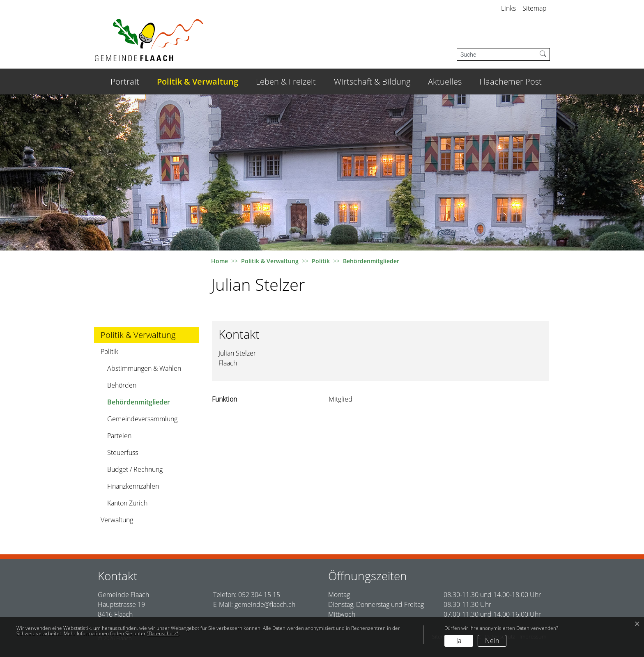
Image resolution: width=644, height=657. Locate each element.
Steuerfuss (123, 453)
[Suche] (497, 54)
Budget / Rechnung (135, 469)
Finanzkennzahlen (133, 486)
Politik (109, 351)
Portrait (125, 82)
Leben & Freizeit (286, 82)
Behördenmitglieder (138, 404)
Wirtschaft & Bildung (372, 82)
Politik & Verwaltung (198, 82)
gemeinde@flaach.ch (265, 604)
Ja (459, 641)
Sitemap (535, 8)
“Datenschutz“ (163, 633)
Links (508, 8)
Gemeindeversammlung (142, 419)
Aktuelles (445, 82)
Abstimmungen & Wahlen (144, 368)
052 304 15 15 (259, 595)
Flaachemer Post (511, 82)
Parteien (119, 436)
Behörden (122, 385)
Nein (492, 641)
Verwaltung (117, 520)
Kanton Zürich (127, 503)
